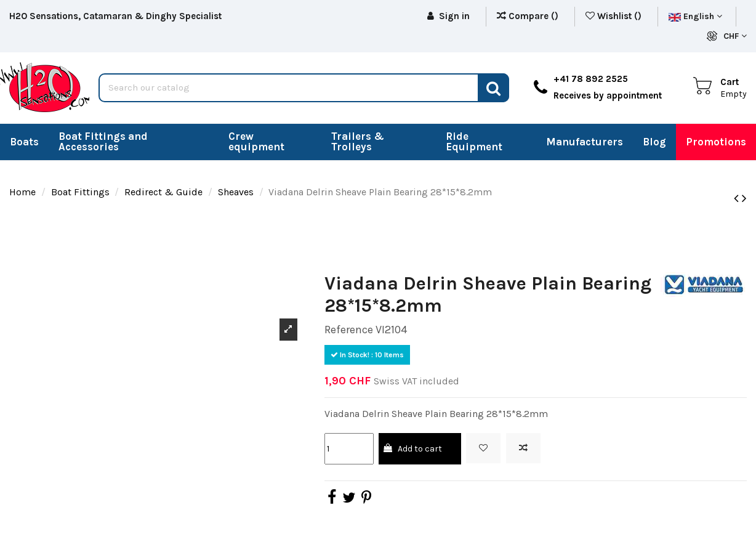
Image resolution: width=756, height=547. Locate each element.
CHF (735, 36)
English (695, 16)
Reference (349, 330)
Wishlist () (615, 16)
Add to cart (412, 449)
